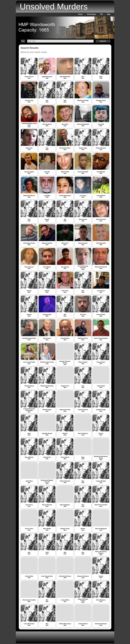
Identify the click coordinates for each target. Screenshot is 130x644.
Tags (23, 41)
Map (109, 14)
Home (80, 14)
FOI (101, 14)
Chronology (91, 14)
